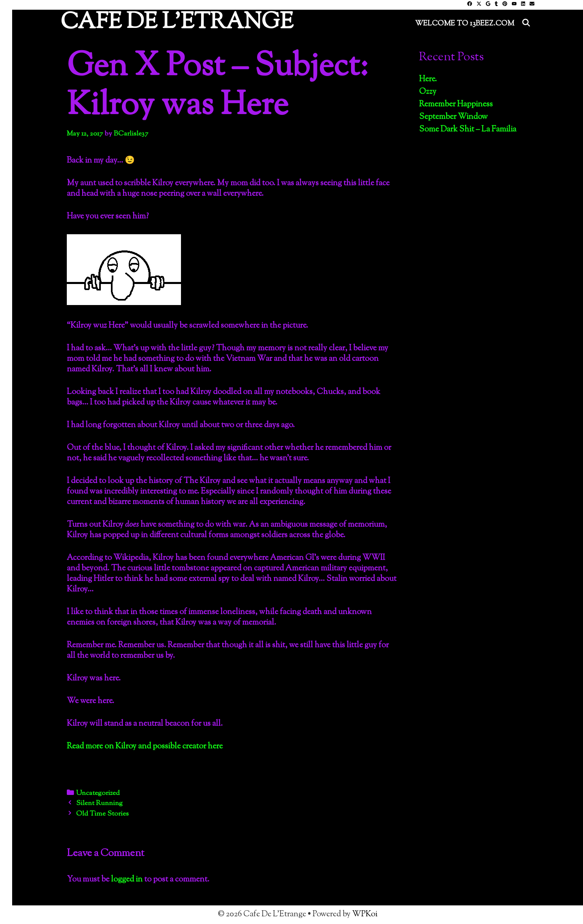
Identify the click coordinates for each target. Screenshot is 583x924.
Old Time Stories (102, 814)
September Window (453, 117)
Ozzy (428, 92)
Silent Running (99, 803)
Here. (428, 79)
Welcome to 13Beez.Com (465, 24)
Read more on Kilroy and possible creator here (145, 747)
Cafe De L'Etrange (177, 23)
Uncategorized (98, 793)
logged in (127, 880)
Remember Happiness (456, 105)
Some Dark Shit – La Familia (468, 130)
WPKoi (365, 914)
